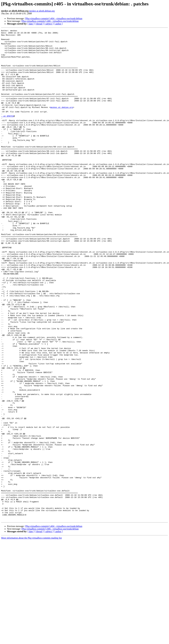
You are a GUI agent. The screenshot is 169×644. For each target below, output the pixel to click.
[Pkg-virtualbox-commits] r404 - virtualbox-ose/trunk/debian (54, 18)
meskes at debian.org (62, 123)
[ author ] (58, 24)
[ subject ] (49, 24)
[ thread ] (39, 24)
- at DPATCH (7, 134)
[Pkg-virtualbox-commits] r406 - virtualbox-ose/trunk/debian (50, 21)
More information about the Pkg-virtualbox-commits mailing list (31, 636)
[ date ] (31, 24)
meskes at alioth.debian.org (42, 11)
